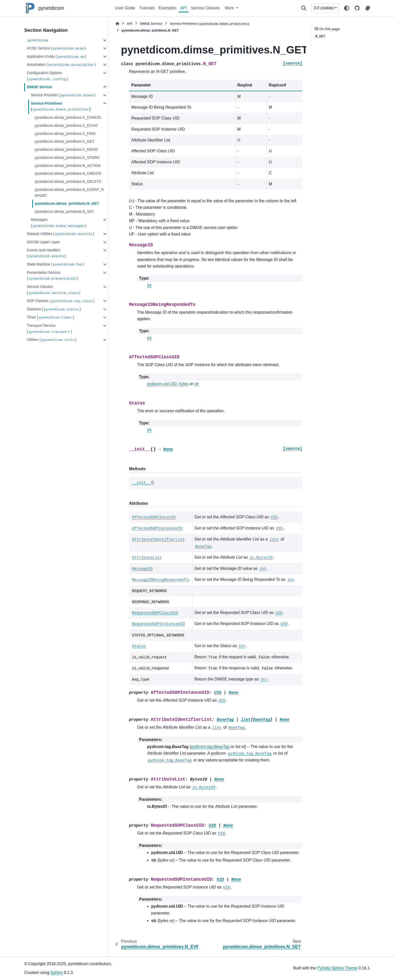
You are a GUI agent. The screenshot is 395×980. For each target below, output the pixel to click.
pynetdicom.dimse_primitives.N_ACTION (68, 166)
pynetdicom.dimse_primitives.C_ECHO (66, 126)
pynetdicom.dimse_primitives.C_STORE (67, 158)
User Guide (125, 8)
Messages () (59, 223)
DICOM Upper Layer (43, 242)
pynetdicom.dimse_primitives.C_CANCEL (68, 117)
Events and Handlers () (46, 254)
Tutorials (147, 8)
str (197, 384)
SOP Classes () (61, 301)
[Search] (304, 8)
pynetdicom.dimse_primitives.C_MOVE (66, 150)
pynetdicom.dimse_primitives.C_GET (65, 141)
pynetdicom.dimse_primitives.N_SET (64, 212)
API (184, 8)
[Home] (117, 24)
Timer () (50, 318)
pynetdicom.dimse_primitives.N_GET (67, 203)
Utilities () (52, 340)
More (230, 8)
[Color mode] (347, 8)
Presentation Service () (52, 276)
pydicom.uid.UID (162, 384)
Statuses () (54, 309)
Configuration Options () (47, 76)
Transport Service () (49, 329)
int (149, 285)
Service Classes (205, 8)
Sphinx (57, 973)
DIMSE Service (39, 87)
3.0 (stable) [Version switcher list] (324, 8)
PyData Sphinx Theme (337, 968)
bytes (184, 384)
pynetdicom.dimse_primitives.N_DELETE (68, 182)
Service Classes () (54, 290)
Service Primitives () (61, 107)
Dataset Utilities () (60, 234)
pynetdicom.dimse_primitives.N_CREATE (68, 173)
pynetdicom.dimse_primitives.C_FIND (65, 134)
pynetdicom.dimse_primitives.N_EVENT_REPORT (69, 193)
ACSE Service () (56, 49)
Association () (61, 65)
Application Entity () (57, 57)
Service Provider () (63, 95)
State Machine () (55, 265)
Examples (168, 8)
